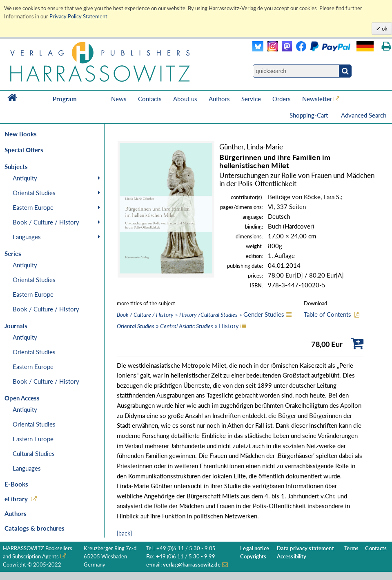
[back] (124, 533)
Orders (282, 99)
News (119, 99)
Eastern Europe (33, 207)
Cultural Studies (34, 453)
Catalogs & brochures (35, 528)
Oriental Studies (34, 193)
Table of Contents (327, 314)
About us (185, 99)
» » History (178, 326)
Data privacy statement (305, 548)
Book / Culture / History (46, 222)
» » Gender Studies (200, 314)
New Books (21, 134)
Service (251, 99)
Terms (352, 548)
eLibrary (16, 499)
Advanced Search (364, 115)
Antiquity (25, 178)
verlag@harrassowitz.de (192, 565)
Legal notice (255, 548)
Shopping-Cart (310, 115)
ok (384, 29)
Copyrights (253, 557)
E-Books (16, 484)
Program (65, 99)
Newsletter (317, 99)
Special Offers (24, 150)
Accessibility (292, 557)
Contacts (150, 99)
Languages (27, 237)
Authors (219, 99)
